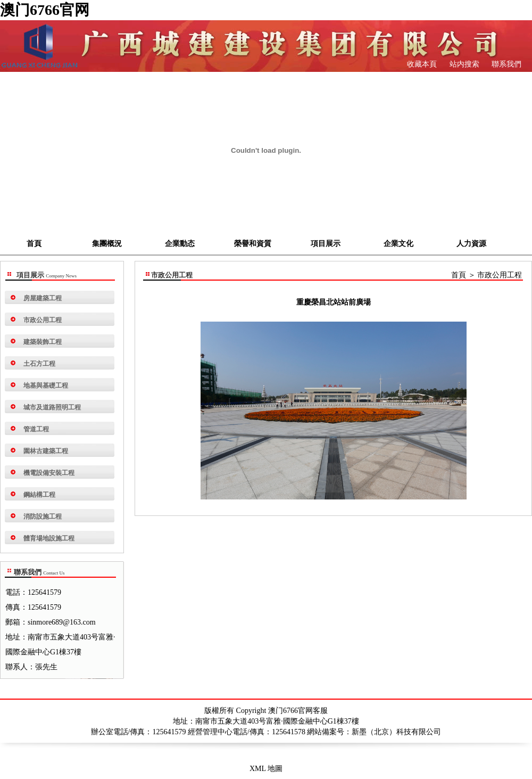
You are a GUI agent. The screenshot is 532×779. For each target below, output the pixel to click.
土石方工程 (39, 364)
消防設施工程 (43, 516)
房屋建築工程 (43, 298)
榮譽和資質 (253, 244)
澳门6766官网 (45, 10)
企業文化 (398, 244)
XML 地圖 (266, 769)
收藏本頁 (422, 64)
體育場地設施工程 (49, 538)
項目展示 (326, 244)
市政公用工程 (43, 320)
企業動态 (180, 244)
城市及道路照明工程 (52, 407)
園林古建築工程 (46, 451)
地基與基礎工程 (46, 386)
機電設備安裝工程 (49, 473)
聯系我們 (506, 64)
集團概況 (107, 244)
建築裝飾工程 (43, 342)
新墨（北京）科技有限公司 (396, 732)
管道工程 (36, 429)
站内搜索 (463, 64)
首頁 (34, 244)
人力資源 (471, 244)
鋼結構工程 (39, 495)
